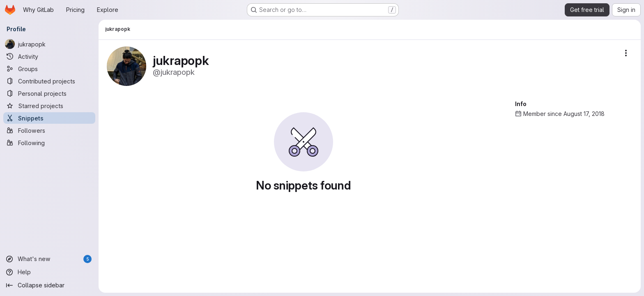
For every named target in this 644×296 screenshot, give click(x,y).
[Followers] (49, 130)
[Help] (49, 272)
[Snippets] (49, 118)
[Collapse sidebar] (49, 285)
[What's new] (49, 259)
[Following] (49, 143)
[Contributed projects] (49, 81)
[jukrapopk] (49, 44)
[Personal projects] (49, 93)
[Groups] (49, 69)
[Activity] (49, 56)
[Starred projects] (49, 106)
